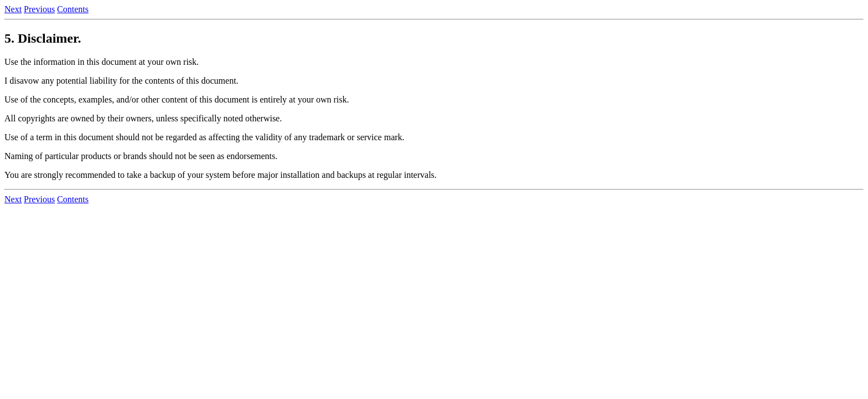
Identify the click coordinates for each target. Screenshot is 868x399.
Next (13, 9)
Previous (39, 9)
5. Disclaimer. (43, 38)
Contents (73, 9)
